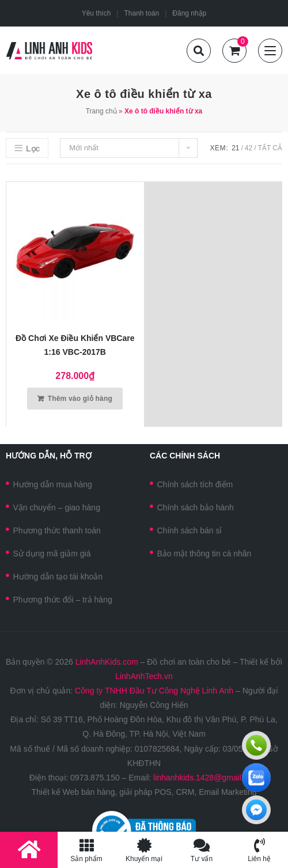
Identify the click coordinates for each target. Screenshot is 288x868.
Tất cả (270, 148)
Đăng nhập (189, 13)
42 (249, 148)
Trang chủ (101, 111)
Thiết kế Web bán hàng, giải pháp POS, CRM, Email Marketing (144, 792)
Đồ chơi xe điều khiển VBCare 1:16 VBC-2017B (75, 345)
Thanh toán (141, 13)
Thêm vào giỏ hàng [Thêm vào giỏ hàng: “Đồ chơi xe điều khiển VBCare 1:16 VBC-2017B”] (80, 399)
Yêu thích (96, 13)
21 (235, 148)
